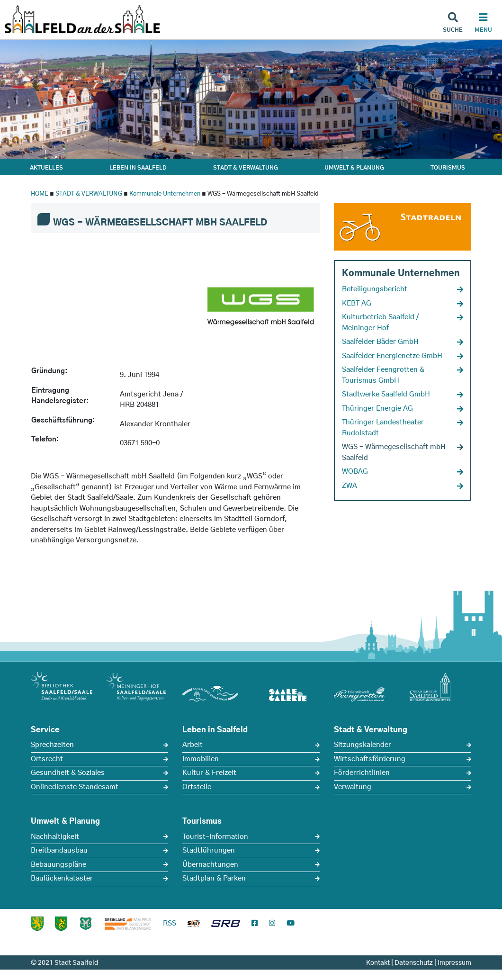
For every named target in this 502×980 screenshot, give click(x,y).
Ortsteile (197, 787)
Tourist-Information (215, 837)
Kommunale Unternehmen (165, 194)
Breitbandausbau (59, 850)
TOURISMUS (448, 168)
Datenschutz (414, 963)
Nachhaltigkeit (55, 837)
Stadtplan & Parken (214, 878)
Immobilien (201, 759)
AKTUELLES (46, 168)
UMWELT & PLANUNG (354, 168)
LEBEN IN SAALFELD (138, 168)
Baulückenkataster (62, 878)
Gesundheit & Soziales (68, 773)
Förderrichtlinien (362, 773)
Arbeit (193, 745)
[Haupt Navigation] (483, 24)
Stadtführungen (209, 850)
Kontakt (378, 963)
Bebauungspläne (58, 865)
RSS (170, 923)
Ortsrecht (47, 759)
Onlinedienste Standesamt (75, 787)
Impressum (454, 963)
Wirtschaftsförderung (370, 759)
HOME (40, 194)
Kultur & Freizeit (209, 773)
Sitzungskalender (363, 745)
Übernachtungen (210, 865)
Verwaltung (353, 787)
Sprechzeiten (52, 745)
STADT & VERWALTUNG (246, 168)
